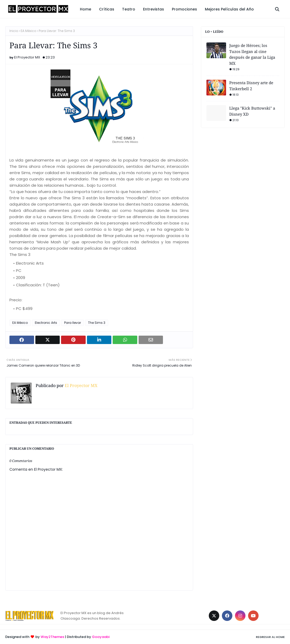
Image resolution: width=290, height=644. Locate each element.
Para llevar (73, 323)
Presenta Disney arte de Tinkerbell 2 (251, 86)
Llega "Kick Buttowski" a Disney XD (252, 111)
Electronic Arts (46, 323)
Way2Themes (52, 637)
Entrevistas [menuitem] (154, 9)
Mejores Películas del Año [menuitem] (229, 9)
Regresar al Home (270, 637)
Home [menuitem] (86, 9)
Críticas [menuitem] (107, 9)
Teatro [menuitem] (129, 9)
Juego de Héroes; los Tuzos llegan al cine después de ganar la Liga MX (252, 54)
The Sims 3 (97, 323)
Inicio (14, 31)
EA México (28, 31)
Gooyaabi (101, 637)
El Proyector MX (27, 57)
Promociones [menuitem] (184, 9)
